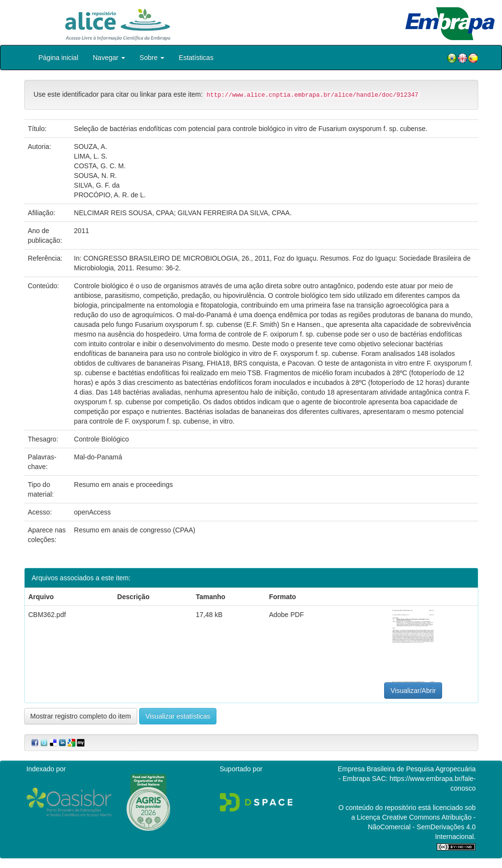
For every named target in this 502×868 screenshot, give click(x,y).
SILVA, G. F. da (97, 185)
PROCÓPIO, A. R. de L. (110, 195)
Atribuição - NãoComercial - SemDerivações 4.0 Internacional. (422, 827)
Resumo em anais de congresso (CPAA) (135, 530)
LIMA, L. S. (91, 156)
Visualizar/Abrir (413, 691)
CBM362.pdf (47, 615)
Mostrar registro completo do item (81, 716)
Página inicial (59, 58)
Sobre (152, 58)
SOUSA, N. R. (95, 176)
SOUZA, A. (90, 147)
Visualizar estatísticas (178, 716)
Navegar (109, 58)
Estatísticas (196, 58)
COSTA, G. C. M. (100, 166)
